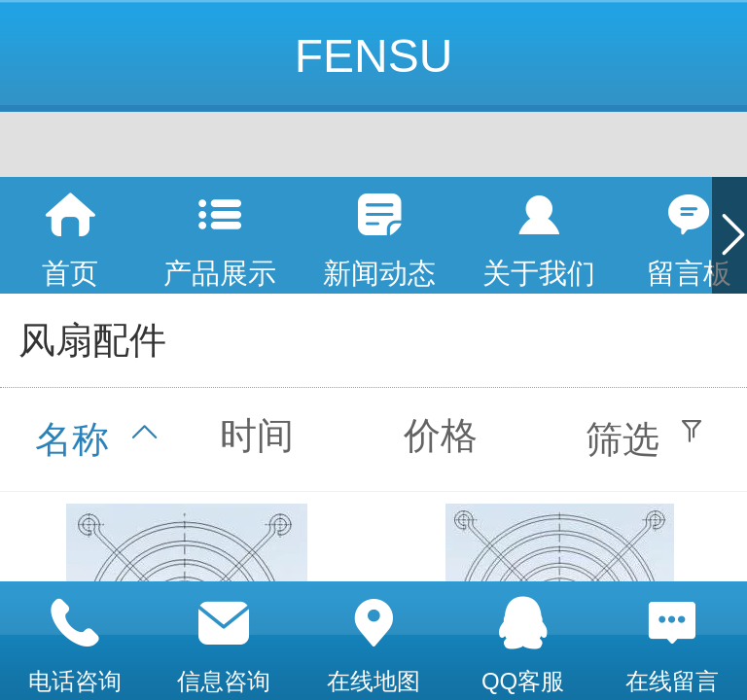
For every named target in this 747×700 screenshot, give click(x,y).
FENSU (374, 56)
